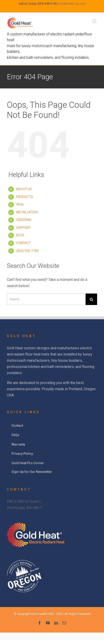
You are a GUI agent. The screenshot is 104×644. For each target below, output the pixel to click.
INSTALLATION (27, 212)
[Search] (46, 299)
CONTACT (23, 243)
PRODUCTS (25, 197)
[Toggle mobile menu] (95, 21)
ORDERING (24, 220)
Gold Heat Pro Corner (28, 463)
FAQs (20, 204)
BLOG (20, 235)
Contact (17, 426)
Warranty (18, 444)
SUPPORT (23, 228)
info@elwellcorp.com (72, 4)
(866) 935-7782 (27, 251)
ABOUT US (24, 189)
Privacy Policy (22, 454)
